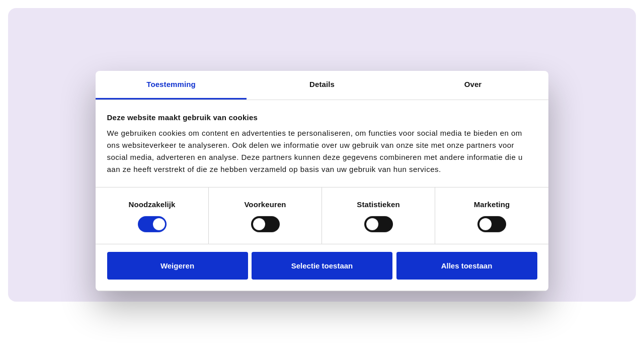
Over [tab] (473, 84)
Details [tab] (322, 84)
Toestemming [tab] (171, 84)
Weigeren (177, 266)
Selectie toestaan (322, 266)
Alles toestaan (467, 266)
